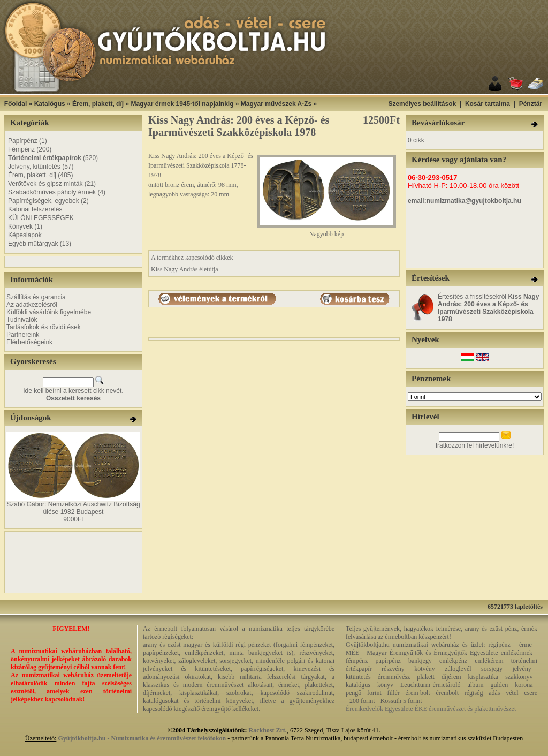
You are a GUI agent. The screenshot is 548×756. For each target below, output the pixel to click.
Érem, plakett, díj (98, 104)
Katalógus (50, 104)
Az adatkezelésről (32, 305)
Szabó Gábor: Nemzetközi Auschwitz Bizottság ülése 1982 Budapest (73, 508)
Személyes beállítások (422, 104)
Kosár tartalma (488, 104)
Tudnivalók (22, 320)
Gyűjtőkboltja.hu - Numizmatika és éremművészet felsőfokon (142, 738)
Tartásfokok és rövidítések (44, 327)
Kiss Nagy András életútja (185, 269)
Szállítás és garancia (36, 297)
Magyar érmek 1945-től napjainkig (182, 104)
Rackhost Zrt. (268, 730)
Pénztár (531, 104)
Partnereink (23, 335)
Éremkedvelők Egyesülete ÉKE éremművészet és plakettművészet (431, 709)
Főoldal (16, 104)
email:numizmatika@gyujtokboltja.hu (465, 201)
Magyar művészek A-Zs (276, 104)
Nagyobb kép (326, 231)
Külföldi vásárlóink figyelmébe (49, 312)
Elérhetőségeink (29, 342)
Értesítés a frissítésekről (488, 308)
